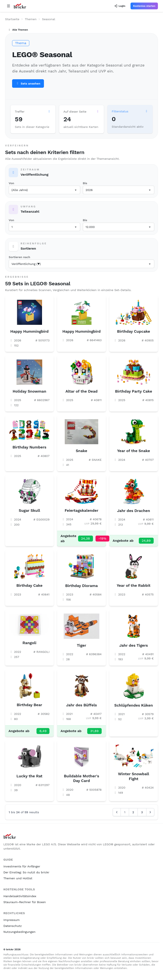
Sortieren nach (19, 257)
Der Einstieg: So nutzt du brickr (26, 872)
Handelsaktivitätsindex (20, 896)
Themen (31, 19)
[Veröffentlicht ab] (44, 190)
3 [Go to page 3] (142, 812)
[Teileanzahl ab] (44, 227)
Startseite (12, 19)
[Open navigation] (8, 6)
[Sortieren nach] (81, 264)
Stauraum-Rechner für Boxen (25, 902)
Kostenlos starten (144, 6)
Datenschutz (13, 926)
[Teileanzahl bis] (119, 227)
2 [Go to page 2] (133, 812)
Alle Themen (18, 30)
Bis (85, 183)
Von (11, 183)
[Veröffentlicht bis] (119, 190)
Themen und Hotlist (18, 878)
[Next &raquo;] (150, 812)
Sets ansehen (28, 83)
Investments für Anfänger (22, 866)
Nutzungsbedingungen (19, 932)
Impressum (12, 920)
